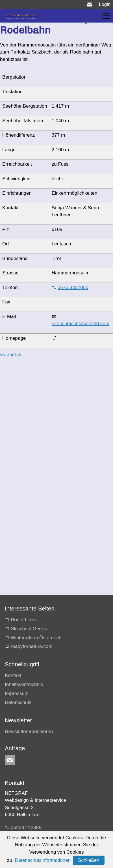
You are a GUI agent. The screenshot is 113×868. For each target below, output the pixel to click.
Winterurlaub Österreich (36, 638)
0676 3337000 (73, 288)
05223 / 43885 (26, 828)
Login (105, 4)
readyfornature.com (31, 646)
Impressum (17, 693)
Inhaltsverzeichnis (24, 684)
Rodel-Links (23, 620)
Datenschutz (18, 702)
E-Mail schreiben (29, 838)
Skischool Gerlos (29, 629)
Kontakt (13, 675)
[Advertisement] (53, 416)
